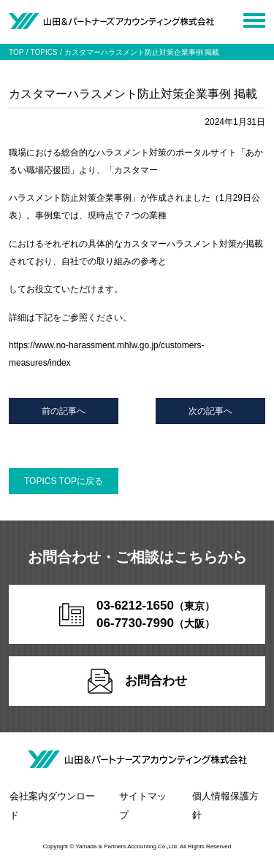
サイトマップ (143, 806)
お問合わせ (137, 681)
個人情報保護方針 (225, 806)
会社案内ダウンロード (52, 806)
